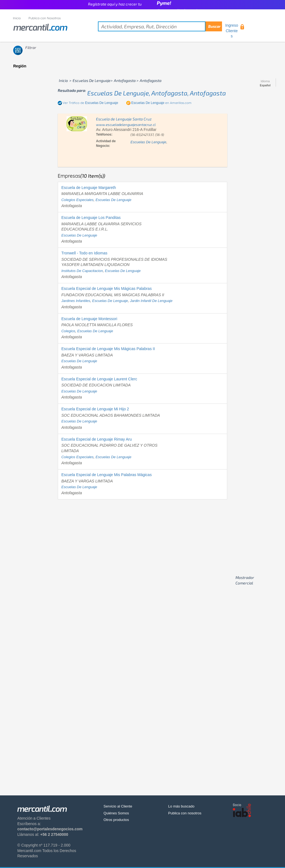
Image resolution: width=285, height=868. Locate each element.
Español (265, 86)
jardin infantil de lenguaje (151, 301)
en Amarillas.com (161, 103)
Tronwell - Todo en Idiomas (84, 253)
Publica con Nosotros (45, 18)
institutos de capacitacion (82, 271)
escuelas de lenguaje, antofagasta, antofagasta (157, 93)
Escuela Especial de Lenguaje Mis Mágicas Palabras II (108, 349)
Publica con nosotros (185, 813)
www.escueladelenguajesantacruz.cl (126, 125)
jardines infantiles (76, 301)
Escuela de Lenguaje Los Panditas (91, 218)
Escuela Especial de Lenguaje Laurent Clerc (99, 379)
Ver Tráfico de (91, 103)
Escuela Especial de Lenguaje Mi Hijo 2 (95, 409)
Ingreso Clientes (232, 31)
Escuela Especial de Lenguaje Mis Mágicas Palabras (106, 289)
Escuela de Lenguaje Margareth (89, 188)
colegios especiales (77, 200)
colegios (68, 331)
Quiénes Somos (116, 813)
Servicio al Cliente (118, 806)
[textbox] (160, 26)
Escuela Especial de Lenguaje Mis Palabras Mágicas (106, 475)
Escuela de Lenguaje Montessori (89, 319)
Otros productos (116, 820)
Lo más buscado (181, 806)
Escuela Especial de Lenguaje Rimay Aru (97, 439)
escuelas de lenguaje (148, 142)
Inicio (17, 18)
